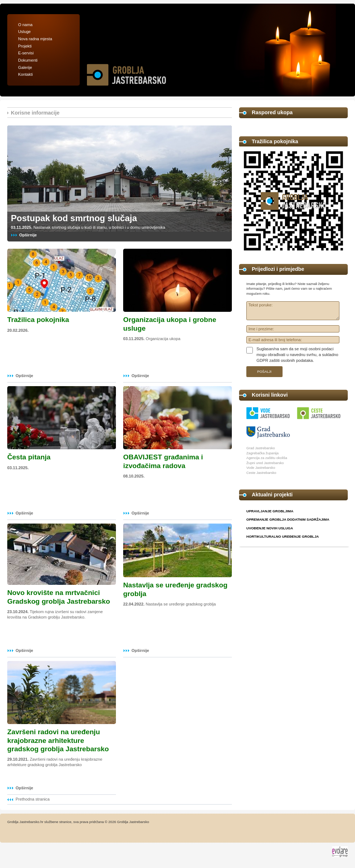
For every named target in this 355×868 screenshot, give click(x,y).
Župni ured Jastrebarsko (265, 463)
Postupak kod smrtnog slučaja (74, 218)
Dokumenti (28, 60)
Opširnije (28, 235)
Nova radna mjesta (35, 39)
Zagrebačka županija (262, 453)
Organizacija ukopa (152, 339)
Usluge (24, 32)
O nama (25, 25)
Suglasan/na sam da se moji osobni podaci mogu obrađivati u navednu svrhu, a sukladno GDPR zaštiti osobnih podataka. (297, 354)
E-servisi (26, 53)
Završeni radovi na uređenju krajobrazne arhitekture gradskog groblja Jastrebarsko (58, 740)
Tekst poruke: (293, 311)
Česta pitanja (29, 457)
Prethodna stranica (33, 799)
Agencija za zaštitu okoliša (267, 458)
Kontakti (25, 74)
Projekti (25, 46)
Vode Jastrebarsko (261, 468)
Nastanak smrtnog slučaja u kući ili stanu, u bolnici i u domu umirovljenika (88, 227)
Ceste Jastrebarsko (261, 473)
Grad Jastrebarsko (261, 448)
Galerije (25, 67)
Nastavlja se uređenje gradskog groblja (170, 604)
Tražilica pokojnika (38, 320)
